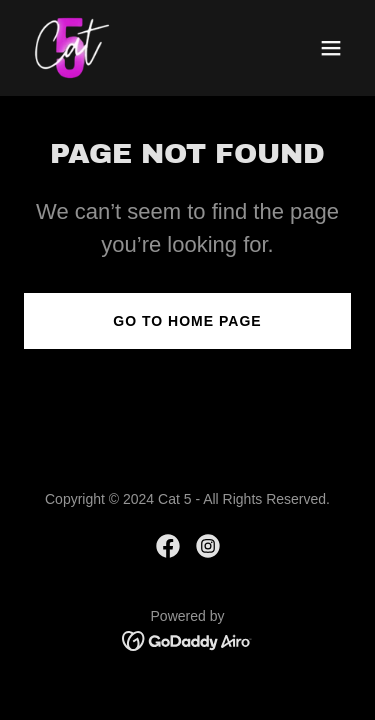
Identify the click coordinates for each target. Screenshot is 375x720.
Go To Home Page (187, 321)
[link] (72, 48)
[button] (331, 48)
